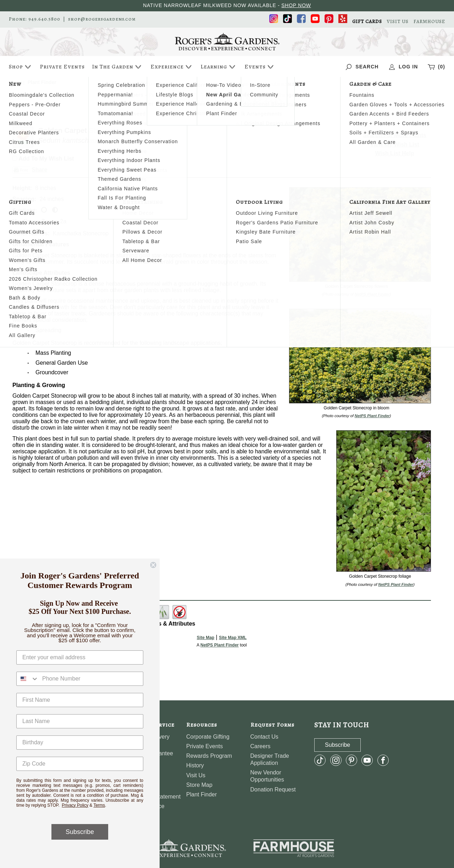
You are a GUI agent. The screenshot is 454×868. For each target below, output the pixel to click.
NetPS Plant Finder (372, 294)
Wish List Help (395, 153)
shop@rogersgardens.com (102, 19)
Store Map (199, 785)
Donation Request (273, 789)
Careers (261, 746)
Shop (21, 67)
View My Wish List (395, 144)
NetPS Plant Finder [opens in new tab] (220, 645)
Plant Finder (201, 794)
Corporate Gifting (208, 737)
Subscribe (80, 832)
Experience (172, 67)
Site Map (206, 638)
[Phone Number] (91, 679)
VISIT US (398, 22)
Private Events (62, 67)
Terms (99, 805)
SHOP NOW (296, 5)
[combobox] (28, 679)
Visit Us (196, 775)
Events (260, 67)
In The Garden (117, 67)
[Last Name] (80, 721)
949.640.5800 (44, 19)
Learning (219, 67)
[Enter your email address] (80, 657)
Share (39, 170)
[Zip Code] (80, 764)
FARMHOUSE (429, 22)
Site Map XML (233, 638)
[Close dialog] (153, 565)
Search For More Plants (395, 135)
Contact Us (264, 737)
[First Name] (80, 700)
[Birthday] (80, 743)
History (195, 765)
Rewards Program (209, 756)
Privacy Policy (75, 805)
